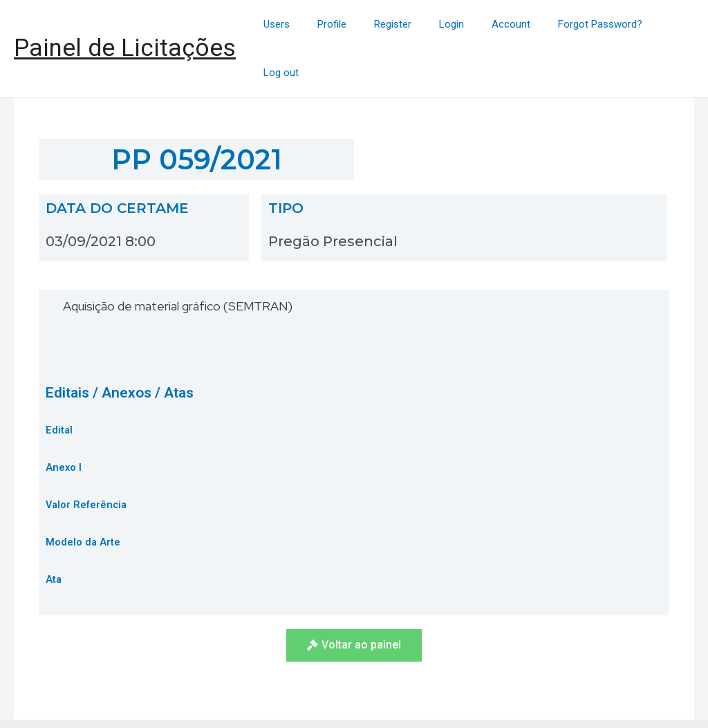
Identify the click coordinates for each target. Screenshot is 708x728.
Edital (59, 383)
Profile (345, 25)
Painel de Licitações (125, 25)
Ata (54, 532)
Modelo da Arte (83, 495)
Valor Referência (87, 458)
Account (503, 25)
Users (297, 25)
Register (399, 25)
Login (451, 25)
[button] (354, 598)
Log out (666, 25)
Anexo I (64, 420)
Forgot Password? (586, 25)
